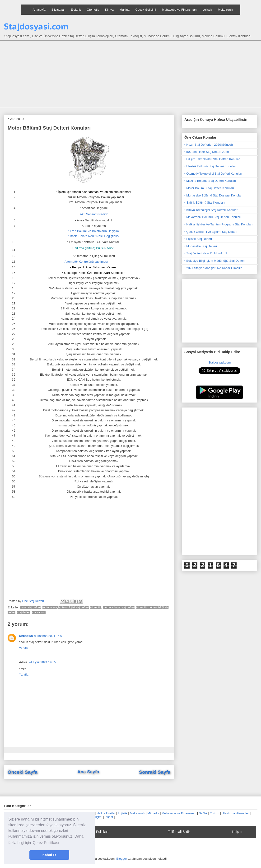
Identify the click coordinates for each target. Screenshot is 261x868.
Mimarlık (153, 813)
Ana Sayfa (88, 772)
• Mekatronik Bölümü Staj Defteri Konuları (213, 217)
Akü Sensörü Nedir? (94, 214)
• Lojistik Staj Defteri (198, 239)
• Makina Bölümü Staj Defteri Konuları (210, 181)
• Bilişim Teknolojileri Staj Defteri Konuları (212, 159)
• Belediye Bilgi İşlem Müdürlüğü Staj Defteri (214, 261)
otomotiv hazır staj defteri (119, 607)
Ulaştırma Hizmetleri (235, 813)
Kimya (109, 10)
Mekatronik (225, 10)
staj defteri (24, 612)
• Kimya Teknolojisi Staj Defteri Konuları (211, 210)
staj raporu (39, 612)
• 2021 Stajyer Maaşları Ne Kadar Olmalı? (213, 268)
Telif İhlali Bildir (179, 832)
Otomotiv (93, 10)
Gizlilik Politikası (98, 832)
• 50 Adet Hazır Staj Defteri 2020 (207, 152)
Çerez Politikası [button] (46, 843)
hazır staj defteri (30, 607)
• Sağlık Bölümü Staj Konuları (205, 203)
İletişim (237, 832)
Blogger (122, 859)
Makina (125, 10)
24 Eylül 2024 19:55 (42, 662)
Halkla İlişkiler (106, 813)
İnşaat (109, 817)
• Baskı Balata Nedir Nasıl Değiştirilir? (94, 236)
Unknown (26, 636)
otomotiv (96, 607)
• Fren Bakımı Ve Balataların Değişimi (94, 231)
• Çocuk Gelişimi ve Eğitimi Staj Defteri (211, 232)
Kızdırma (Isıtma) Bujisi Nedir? (93, 248)
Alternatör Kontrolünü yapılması (86, 262)
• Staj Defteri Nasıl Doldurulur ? (206, 253)
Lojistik (207, 10)
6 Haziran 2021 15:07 (49, 636)
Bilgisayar (58, 10)
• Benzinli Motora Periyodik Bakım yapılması (94, 197)
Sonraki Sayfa (155, 772)
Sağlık (203, 813)
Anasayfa (39, 10)
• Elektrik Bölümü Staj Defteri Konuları (210, 166)
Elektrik (76, 10)
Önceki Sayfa (23, 772)
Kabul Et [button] (49, 855)
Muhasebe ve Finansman (179, 10)
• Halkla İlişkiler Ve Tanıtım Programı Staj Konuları (219, 224)
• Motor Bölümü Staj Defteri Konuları (209, 188)
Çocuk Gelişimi (146, 10)
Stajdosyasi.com (36, 26)
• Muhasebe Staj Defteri (201, 246)
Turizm (215, 813)
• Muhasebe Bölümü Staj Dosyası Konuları (213, 195)
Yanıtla (24, 648)
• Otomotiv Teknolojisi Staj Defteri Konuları (213, 174)
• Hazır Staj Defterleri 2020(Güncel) (209, 145)
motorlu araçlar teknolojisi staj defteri (66, 607)
